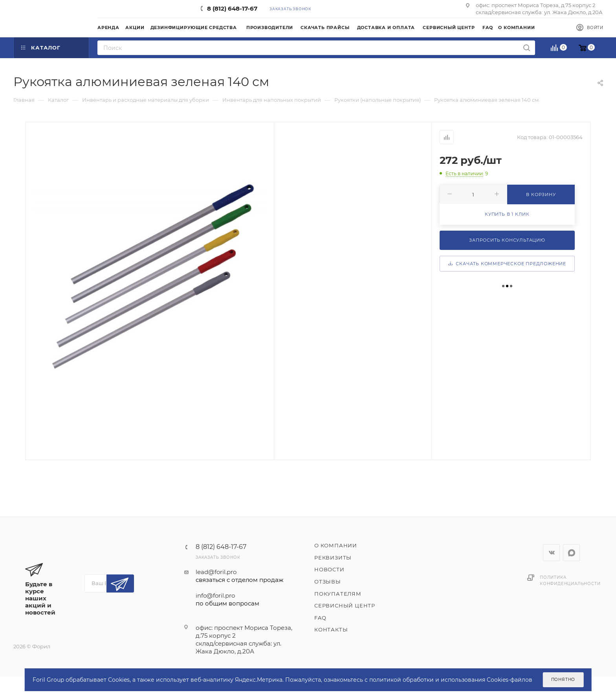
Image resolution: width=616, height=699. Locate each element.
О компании (336, 545)
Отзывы (328, 582)
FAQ (320, 618)
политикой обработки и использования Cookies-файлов (451, 680)
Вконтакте (551, 553)
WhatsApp (571, 553)
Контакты (331, 629)
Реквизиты (333, 558)
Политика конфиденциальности (570, 581)
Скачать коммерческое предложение (507, 264)
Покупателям (338, 594)
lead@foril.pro (239, 576)
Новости (329, 569)
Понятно (563, 680)
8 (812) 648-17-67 (232, 8)
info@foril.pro (239, 600)
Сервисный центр (345, 605)
